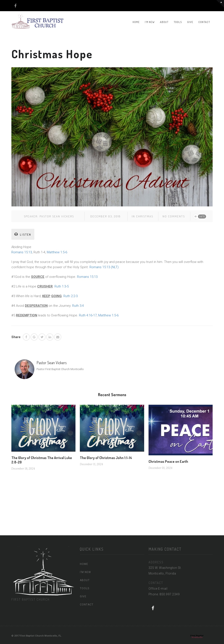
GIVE (190, 22)
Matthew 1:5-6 (57, 252)
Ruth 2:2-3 (71, 296)
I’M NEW (150, 22)
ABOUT (164, 22)
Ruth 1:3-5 (62, 286)
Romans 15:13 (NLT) (104, 267)
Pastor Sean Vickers (57, 216)
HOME (136, 22)
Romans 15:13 (22, 252)
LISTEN (23, 234)
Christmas (145, 216)
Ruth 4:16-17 (88, 315)
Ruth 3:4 (78, 306)
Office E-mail (158, 589)
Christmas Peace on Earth (168, 461)
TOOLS (178, 22)
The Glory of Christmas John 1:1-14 (106, 458)
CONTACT (204, 22)
